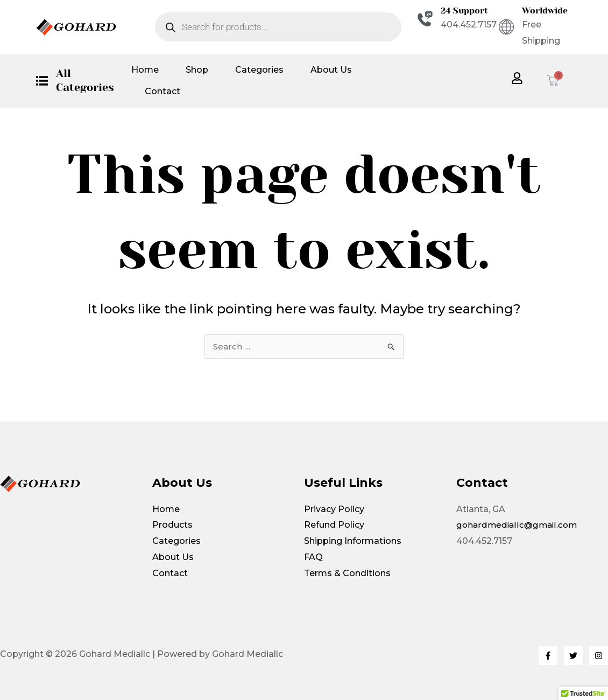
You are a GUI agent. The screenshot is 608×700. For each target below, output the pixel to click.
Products (172, 525)
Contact (162, 91)
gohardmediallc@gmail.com (518, 525)
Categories (259, 70)
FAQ (313, 557)
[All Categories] (42, 81)
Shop (197, 70)
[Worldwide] (506, 27)
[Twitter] (573, 656)
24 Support (464, 10)
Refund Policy (334, 525)
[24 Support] (425, 19)
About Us (331, 70)
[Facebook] (548, 656)
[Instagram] (599, 656)
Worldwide (545, 10)
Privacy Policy (334, 509)
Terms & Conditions (347, 573)
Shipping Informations (353, 541)
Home (145, 70)
